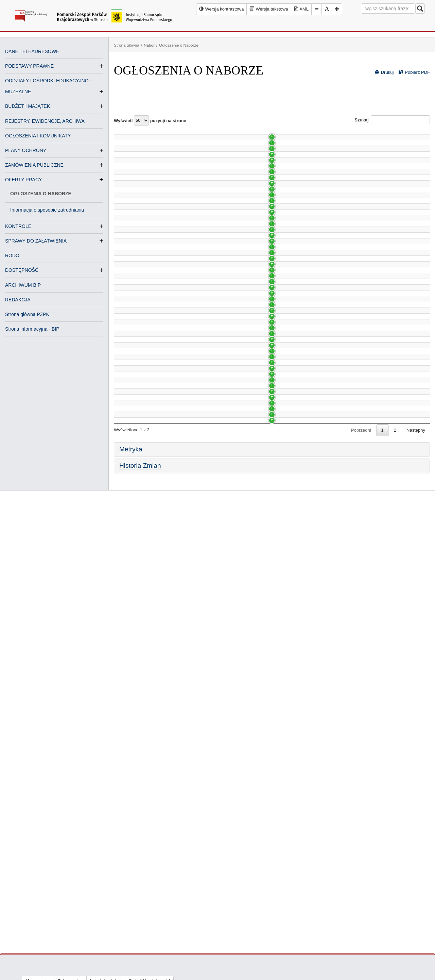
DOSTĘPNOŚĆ (22, 270)
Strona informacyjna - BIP (32, 329)
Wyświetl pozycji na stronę (150, 120)
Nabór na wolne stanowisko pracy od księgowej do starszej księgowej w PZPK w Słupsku (205, 507)
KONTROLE (18, 226)
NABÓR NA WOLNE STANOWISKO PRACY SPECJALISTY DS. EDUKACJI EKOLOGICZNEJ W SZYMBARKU (227, 750)
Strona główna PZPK (27, 314)
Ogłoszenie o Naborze (179, 45)
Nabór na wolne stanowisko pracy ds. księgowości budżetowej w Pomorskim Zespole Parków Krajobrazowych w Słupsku (236, 652)
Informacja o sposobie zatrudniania (47, 210)
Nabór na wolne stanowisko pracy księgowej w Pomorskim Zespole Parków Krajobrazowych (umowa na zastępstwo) (231, 458)
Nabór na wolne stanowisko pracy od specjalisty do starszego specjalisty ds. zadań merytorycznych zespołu (223, 519)
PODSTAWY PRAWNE (29, 66)
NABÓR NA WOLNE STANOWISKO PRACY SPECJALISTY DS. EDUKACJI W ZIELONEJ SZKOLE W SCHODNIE (230, 719)
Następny (416, 897)
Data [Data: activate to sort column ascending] (411, 134)
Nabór (149, 45)
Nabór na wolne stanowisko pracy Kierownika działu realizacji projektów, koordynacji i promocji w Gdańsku (221, 640)
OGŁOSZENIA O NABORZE (41, 194)
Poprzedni (361, 897)
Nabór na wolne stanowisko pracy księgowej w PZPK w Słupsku (180, 531)
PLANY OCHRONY (26, 150)
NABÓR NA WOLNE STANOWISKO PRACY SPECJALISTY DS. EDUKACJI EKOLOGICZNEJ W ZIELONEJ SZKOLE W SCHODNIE (248, 872)
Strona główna (127, 45)
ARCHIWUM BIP (23, 285)
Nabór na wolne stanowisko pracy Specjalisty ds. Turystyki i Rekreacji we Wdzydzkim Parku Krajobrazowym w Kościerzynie (238, 665)
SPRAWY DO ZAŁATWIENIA (36, 241)
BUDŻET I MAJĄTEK (28, 106)
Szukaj (392, 120)
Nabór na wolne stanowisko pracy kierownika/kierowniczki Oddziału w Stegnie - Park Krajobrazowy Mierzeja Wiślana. (232, 367)
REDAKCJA (18, 300)
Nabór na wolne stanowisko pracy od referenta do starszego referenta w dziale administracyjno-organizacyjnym (226, 379)
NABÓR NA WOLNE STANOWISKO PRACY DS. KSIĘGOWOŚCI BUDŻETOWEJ (198, 676)
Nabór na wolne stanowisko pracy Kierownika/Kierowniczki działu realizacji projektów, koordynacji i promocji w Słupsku (233, 220)
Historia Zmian (140, 933)
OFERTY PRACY (23, 180)
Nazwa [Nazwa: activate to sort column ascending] (127, 134)
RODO (12, 255)
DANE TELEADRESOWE (32, 51)
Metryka (131, 917)
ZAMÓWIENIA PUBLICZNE (34, 165)
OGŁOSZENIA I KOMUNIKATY (38, 136)
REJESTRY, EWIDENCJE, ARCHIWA (45, 121)
